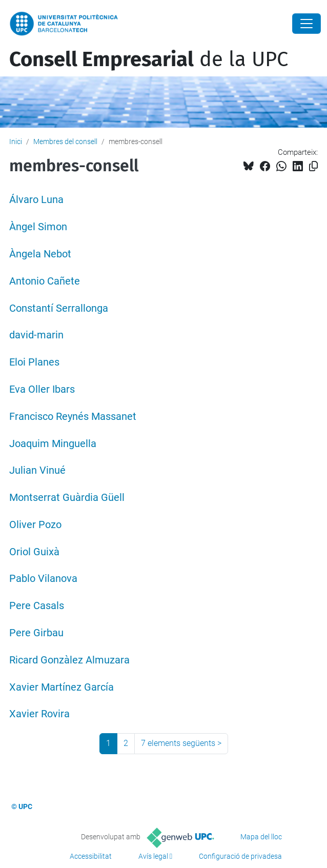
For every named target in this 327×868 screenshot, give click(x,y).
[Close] (306, 24)
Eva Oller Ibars (42, 389)
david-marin (36, 335)
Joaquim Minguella (53, 444)
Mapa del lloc (261, 837)
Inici (16, 142)
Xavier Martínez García (62, 687)
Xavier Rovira (39, 714)
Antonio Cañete (45, 281)
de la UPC (149, 59)
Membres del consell (65, 142)
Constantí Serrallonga (59, 308)
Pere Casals (37, 606)
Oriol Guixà (34, 552)
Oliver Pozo (35, 525)
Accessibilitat (91, 856)
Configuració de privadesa (240, 856)
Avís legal (153, 856)
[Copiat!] (313, 166)
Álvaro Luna (36, 200)
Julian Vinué (37, 470)
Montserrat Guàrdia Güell (67, 498)
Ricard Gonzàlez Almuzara (69, 660)
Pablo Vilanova (43, 579)
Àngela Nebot (40, 254)
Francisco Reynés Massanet (73, 417)
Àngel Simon (38, 227)
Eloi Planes (34, 362)
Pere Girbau (36, 633)
